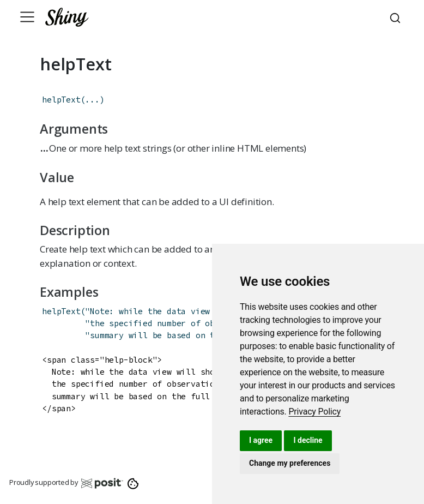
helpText (61, 100)
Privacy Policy (314, 412)
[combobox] (397, 17)
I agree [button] (261, 440)
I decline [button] (308, 440)
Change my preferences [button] (290, 463)
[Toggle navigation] (27, 17)
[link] (314, 412)
